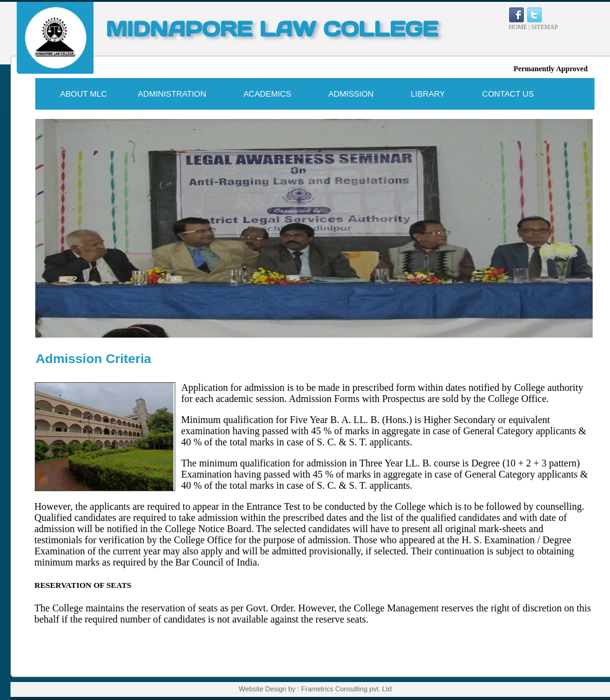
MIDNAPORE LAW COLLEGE (272, 29)
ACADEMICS (267, 94)
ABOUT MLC (84, 94)
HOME (518, 27)
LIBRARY (428, 94)
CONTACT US (508, 94)
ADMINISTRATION (172, 94)
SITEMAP (545, 27)
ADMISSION (351, 94)
